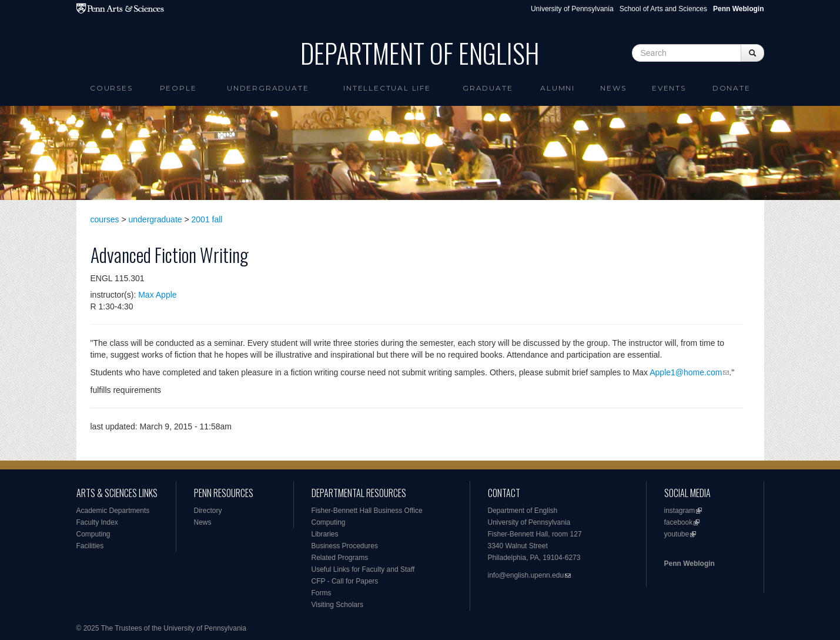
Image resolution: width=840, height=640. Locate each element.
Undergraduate (268, 88)
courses (105, 219)
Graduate (488, 88)
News (613, 88)
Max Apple (157, 295)
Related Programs (340, 558)
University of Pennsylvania (572, 9)
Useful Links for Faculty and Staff (363, 569)
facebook (679, 522)
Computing (93, 534)
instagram (680, 511)
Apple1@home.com (686, 372)
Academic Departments (113, 511)
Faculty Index (97, 522)
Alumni (558, 88)
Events (669, 88)
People (178, 88)
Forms (322, 593)
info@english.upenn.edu (526, 575)
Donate (732, 88)
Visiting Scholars (338, 605)
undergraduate (155, 219)
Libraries (325, 534)
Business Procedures (345, 546)
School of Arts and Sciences (663, 9)
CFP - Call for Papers (345, 581)
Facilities (90, 546)
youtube (677, 534)
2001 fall (207, 219)
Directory (208, 511)
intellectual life (387, 88)
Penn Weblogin (690, 564)
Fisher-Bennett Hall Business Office (367, 511)
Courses (111, 88)
